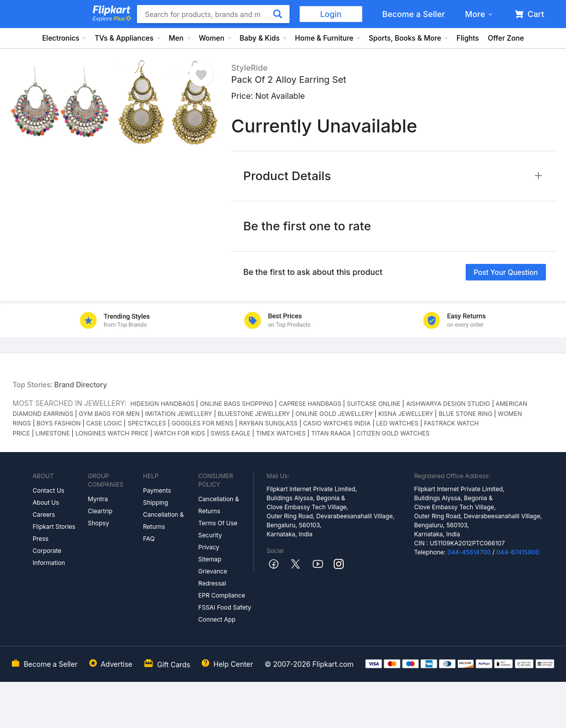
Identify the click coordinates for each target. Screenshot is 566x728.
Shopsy (98, 523)
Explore (112, 19)
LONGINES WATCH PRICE (112, 433)
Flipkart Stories (54, 527)
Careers (44, 515)
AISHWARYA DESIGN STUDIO (448, 404)
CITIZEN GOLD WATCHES (393, 433)
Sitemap (210, 559)
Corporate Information (49, 557)
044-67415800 (518, 552)
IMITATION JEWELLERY (178, 414)
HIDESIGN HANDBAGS (163, 404)
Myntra (98, 499)
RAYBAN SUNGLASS (268, 423)
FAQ (149, 539)
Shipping (156, 502)
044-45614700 (469, 552)
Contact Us (48, 490)
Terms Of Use (218, 523)
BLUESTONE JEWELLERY (254, 414)
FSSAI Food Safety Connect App (225, 613)
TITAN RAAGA (331, 433)
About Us (46, 502)
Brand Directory (81, 385)
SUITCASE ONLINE (374, 404)
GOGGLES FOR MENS (202, 423)
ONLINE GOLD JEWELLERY (334, 414)
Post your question (506, 272)
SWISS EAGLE (231, 433)
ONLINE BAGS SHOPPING (236, 404)
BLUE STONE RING (465, 414)
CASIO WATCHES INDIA (337, 423)
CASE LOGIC (104, 423)
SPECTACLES (147, 423)
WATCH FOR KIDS (180, 433)
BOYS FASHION (59, 423)
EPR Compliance (222, 595)
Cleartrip (100, 511)
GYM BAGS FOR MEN (109, 414)
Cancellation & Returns (163, 521)
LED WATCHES (397, 423)
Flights (468, 38)
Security (210, 535)
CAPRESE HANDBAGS (310, 404)
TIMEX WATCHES (281, 433)
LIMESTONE (53, 433)
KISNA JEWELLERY (406, 414)
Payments (157, 490)
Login (331, 14)
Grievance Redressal (213, 577)
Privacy (209, 547)
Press (41, 539)
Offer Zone (506, 38)
